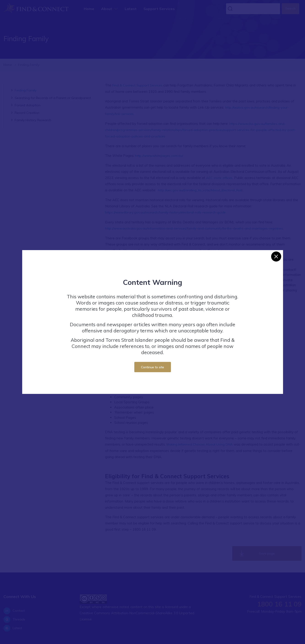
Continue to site (152, 367)
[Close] (276, 257)
